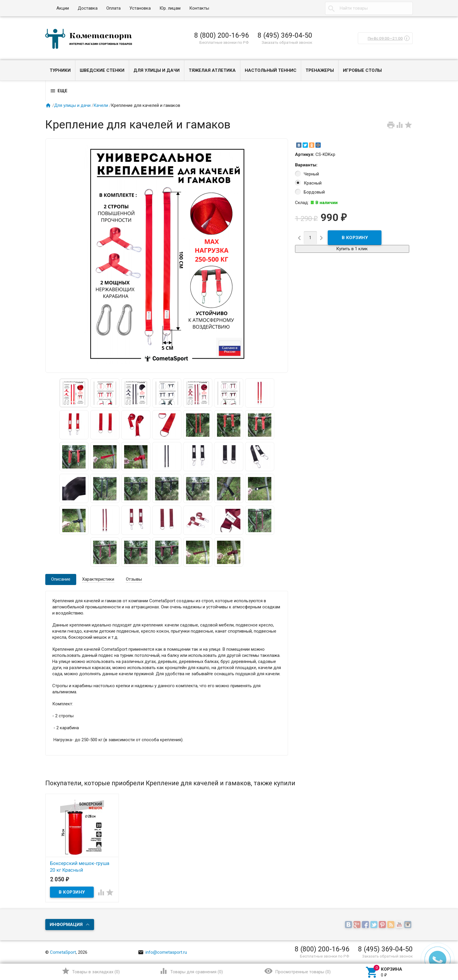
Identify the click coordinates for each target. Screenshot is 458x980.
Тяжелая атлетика (212, 70)
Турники (60, 70)
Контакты (199, 8)
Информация (66, 925)
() (91, 971)
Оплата (113, 8)
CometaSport (63, 952)
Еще (59, 91)
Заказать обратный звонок (287, 42)
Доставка (88, 8)
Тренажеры (320, 70)
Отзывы (134, 579)
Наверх (434, 952)
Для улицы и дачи (157, 70)
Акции (63, 8)
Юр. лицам (170, 8)
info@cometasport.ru (162, 952)
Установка (140, 8)
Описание (61, 579)
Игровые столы (362, 70)
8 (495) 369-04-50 (285, 35)
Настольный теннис (271, 70)
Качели (101, 105)
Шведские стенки (102, 70)
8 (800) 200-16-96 (222, 35)
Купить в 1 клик (352, 249)
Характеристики (98, 579)
